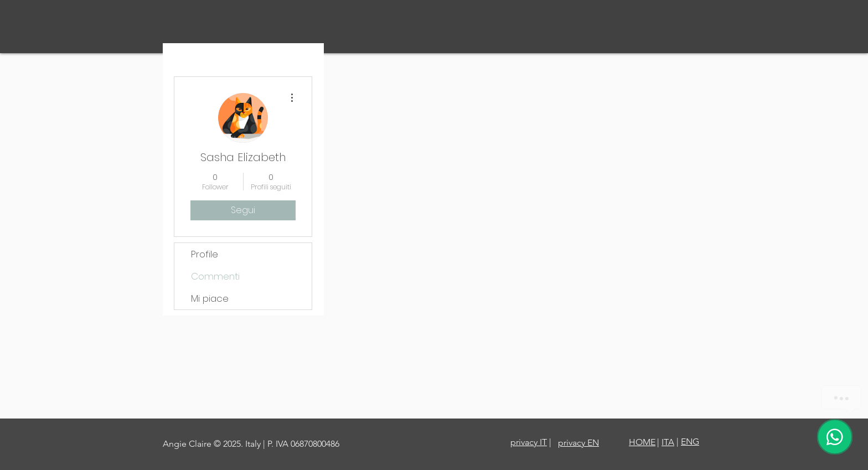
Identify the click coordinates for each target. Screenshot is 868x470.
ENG (690, 441)
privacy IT (529, 442)
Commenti (215, 276)
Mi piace (210, 298)
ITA (668, 442)
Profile (205, 254)
